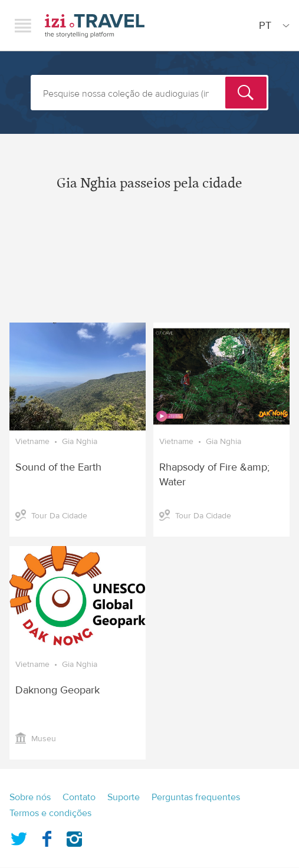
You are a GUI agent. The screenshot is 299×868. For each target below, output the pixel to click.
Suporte (124, 797)
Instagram (74, 837)
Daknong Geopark (57, 690)
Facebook (47, 837)
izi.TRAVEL (95, 26)
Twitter (19, 837)
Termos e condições (50, 813)
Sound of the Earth (58, 467)
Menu (23, 25)
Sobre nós (30, 797)
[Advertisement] (149, 267)
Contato (79, 797)
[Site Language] (272, 25)
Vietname (32, 442)
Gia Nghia (80, 442)
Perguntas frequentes (196, 797)
